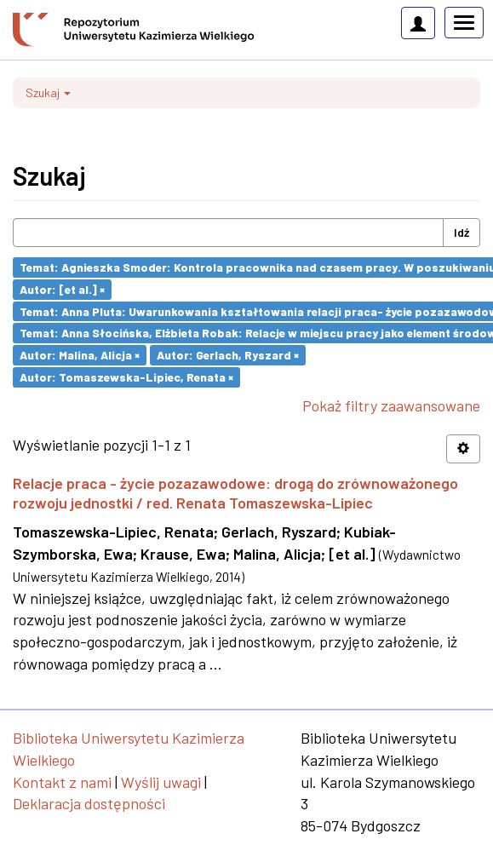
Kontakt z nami (62, 782)
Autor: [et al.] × (62, 289)
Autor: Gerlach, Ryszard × (228, 355)
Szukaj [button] (48, 92)
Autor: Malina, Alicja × (80, 355)
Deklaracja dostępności (89, 803)
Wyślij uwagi (161, 782)
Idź (461, 232)
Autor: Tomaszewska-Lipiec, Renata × (126, 377)
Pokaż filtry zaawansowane (391, 405)
